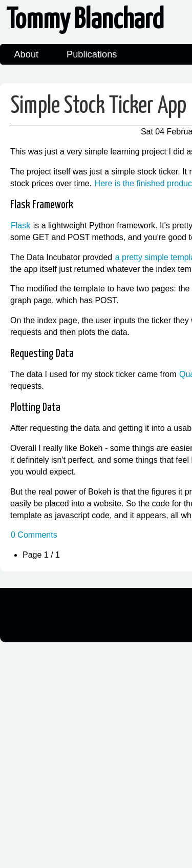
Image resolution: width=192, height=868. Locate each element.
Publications (92, 54)
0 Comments (34, 535)
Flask (20, 225)
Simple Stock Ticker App (99, 106)
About (26, 54)
